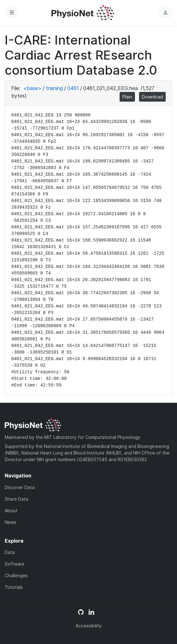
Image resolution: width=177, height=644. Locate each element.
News (11, 522)
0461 (73, 88)
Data (10, 552)
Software (15, 564)
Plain (127, 97)
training (54, 88)
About (11, 511)
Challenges (16, 575)
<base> (32, 88)
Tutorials (14, 587)
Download (152, 97)
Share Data (16, 499)
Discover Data (20, 487)
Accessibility (89, 626)
